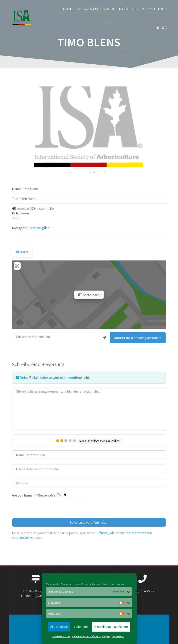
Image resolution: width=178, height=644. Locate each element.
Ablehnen (81, 627)
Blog (162, 28)
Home (68, 9)
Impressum (118, 636)
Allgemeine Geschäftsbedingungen (91, 636)
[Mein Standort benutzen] (104, 338)
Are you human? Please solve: (47, 500)
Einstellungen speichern (111, 627)
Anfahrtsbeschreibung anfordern (138, 338)
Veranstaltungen (96, 9)
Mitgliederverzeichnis (143, 9)
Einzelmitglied (39, 228)
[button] (24, 130)
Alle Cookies (59, 627)
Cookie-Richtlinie (61, 636)
